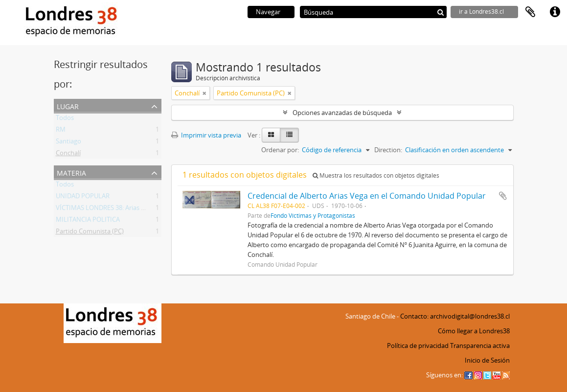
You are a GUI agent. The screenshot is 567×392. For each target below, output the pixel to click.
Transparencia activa (480, 346)
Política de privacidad (418, 346)
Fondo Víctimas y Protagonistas (313, 215)
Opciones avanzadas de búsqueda (342, 113)
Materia (71, 172)
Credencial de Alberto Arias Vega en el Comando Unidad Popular (367, 196)
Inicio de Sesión (487, 360)
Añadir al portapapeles (503, 196)
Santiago (68, 143)
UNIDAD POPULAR (83, 198)
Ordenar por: (280, 150)
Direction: (388, 150)
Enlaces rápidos (555, 12)
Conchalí (68, 155)
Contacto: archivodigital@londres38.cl (455, 316)
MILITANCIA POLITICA (88, 221)
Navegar (268, 12)
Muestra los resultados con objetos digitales (376, 175)
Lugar (68, 105)
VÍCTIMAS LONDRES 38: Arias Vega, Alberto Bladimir (130, 209)
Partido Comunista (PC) (90, 233)
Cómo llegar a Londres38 (474, 331)
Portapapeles (530, 12)
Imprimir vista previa (206, 135)
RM (61, 131)
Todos (65, 119)
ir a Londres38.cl (481, 12)
